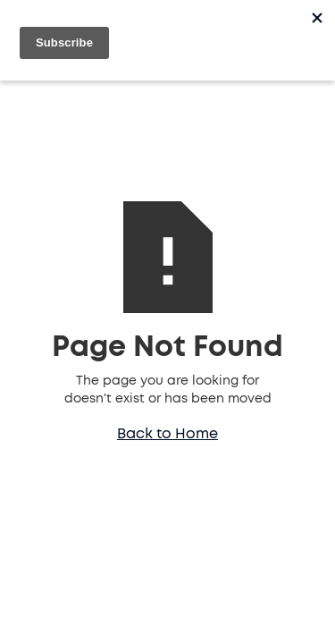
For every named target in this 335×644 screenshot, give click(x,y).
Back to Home (167, 434)
